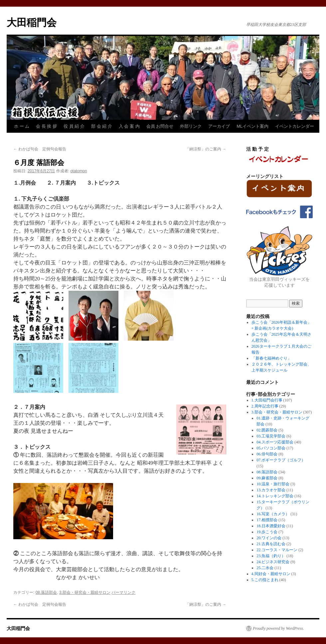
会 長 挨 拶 (46, 126)
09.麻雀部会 (267, 478)
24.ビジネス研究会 (273, 562)
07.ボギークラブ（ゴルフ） (281, 460)
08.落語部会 (46, 592)
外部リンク (191, 126)
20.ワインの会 (269, 538)
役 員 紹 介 (74, 126)
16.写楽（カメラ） (273, 514)
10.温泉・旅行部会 (273, 484)
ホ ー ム (22, 126)
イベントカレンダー (295, 126)
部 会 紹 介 (102, 126)
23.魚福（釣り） (271, 556)
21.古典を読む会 (271, 544)
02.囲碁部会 (267, 430)
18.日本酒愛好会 (271, 526)
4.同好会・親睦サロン (271, 574)
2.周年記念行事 (265, 406)
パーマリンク (123, 592)
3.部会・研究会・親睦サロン (85, 592)
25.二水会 (265, 568)
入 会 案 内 (129, 126)
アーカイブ (219, 126)
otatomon (79, 171)
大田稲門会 (32, 22)
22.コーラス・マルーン (277, 550)
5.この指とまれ (265, 580)
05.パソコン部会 (271, 448)
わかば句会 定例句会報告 (40, 149)
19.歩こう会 (267, 532)
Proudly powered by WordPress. (278, 628)
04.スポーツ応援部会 (275, 442)
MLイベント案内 (252, 126)
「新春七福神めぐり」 (271, 358)
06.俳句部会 (267, 454)
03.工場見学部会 (271, 436)
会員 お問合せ (160, 126)
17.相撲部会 (267, 520)
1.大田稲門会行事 (267, 400)
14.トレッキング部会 (275, 496)
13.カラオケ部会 (271, 490)
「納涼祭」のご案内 (206, 149)
